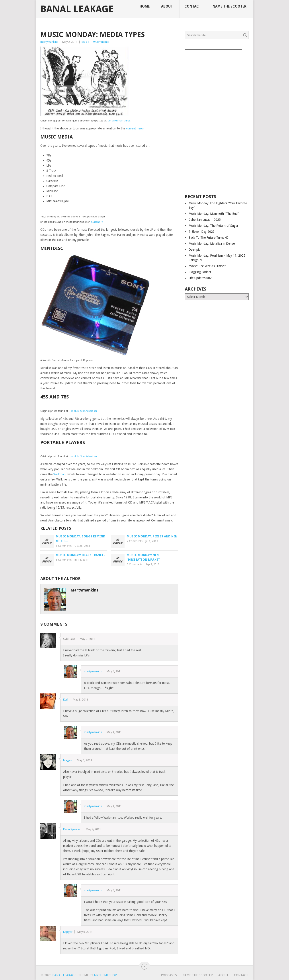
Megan (68, 760)
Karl (66, 700)
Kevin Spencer (72, 829)
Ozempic (194, 250)
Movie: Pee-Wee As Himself (207, 266)
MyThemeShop (105, 975)
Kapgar (68, 932)
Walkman (60, 474)
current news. (135, 128)
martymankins (49, 42)
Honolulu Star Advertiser (83, 411)
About (167, 6)
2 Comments (135, 541)
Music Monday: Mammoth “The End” (214, 214)
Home (145, 6)
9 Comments (101, 42)
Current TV (97, 222)
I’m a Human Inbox (119, 121)
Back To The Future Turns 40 (209, 238)
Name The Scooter (229, 6)
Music (85, 42)
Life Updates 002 (200, 278)
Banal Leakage (77, 9)
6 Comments (64, 560)
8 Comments (64, 546)
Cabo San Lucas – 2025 (205, 220)
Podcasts (169, 975)
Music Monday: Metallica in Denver (212, 244)
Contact (193, 6)
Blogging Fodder (200, 272)
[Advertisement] (217, 117)
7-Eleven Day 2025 (202, 232)
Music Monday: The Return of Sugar (213, 226)
